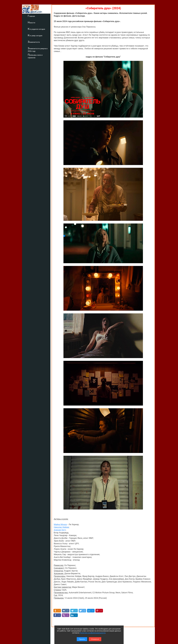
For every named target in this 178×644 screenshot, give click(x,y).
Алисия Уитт (60, 530)
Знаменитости (35, 42)
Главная (32, 16)
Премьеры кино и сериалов (36, 56)
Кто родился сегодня (37, 29)
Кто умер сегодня (36, 35)
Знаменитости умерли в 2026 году (39, 50)
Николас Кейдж (61, 527)
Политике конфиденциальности (93, 633)
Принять (82, 639)
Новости (33, 22)
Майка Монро (60, 524)
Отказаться (95, 639)
